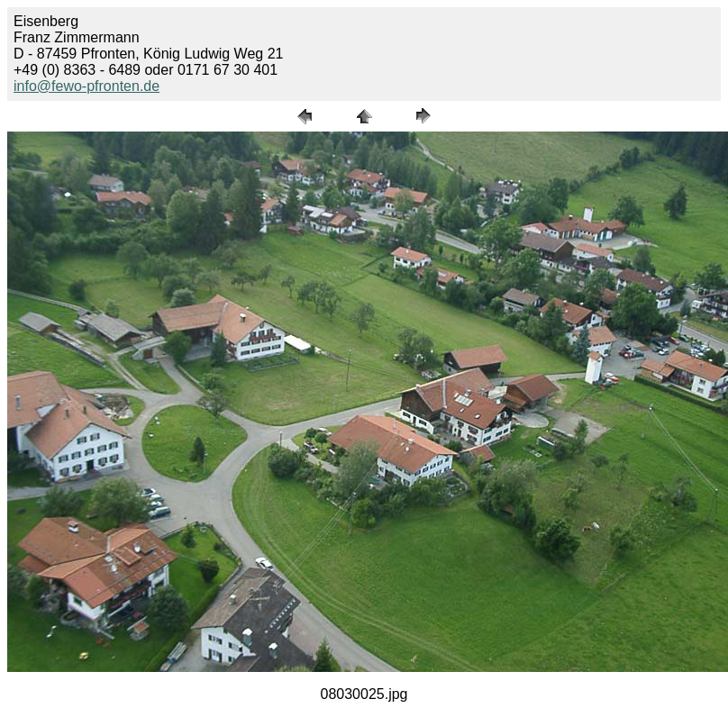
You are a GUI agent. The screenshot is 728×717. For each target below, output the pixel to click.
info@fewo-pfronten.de (86, 86)
